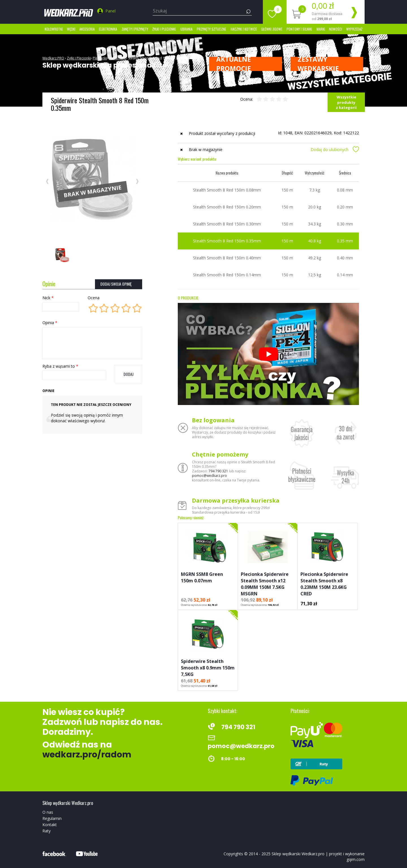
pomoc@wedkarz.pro (209, 476)
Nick (48, 298)
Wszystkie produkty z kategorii (346, 102)
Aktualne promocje (234, 64)
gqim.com (356, 859)
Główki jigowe (272, 29)
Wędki (71, 29)
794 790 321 (218, 471)
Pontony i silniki (299, 29)
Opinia (50, 323)
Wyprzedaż (354, 29)
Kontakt (50, 825)
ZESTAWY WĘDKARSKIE (318, 64)
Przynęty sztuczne (211, 29)
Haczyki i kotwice (244, 29)
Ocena (94, 298)
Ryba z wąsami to (60, 366)
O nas (48, 812)
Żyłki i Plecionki (164, 29)
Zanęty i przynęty (135, 29)
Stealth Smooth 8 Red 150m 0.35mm (157, 58)
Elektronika (108, 29)
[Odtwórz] (269, 354)
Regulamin (52, 818)
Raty (46, 831)
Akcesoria (87, 29)
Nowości (335, 29)
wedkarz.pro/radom (87, 755)
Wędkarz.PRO (53, 58)
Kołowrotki (54, 29)
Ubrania (186, 29)
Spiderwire (117, 58)
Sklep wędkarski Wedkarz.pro (298, 854)
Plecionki (100, 58)
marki (321, 29)
